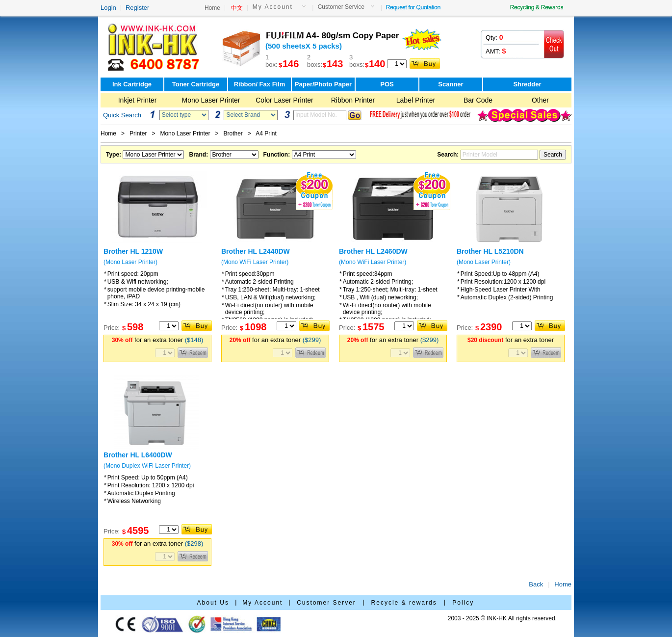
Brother (233, 133)
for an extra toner (158, 340)
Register (137, 8)
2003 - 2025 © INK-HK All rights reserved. (502, 618)
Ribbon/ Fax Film (260, 84)
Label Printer (416, 100)
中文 (237, 8)
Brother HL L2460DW (373, 251)
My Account (273, 7)
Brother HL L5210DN (490, 251)
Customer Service (341, 7)
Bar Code (478, 100)
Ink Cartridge (132, 84)
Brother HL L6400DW (138, 455)
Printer (138, 133)
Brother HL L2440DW (256, 251)
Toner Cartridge (196, 84)
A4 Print (266, 133)
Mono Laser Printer (211, 100)
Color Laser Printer (284, 100)
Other (540, 100)
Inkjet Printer (138, 100)
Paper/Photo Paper (323, 84)
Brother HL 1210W (133, 251)
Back (536, 584)
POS (387, 84)
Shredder (527, 84)
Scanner (451, 84)
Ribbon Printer (353, 100)
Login (108, 8)
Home (212, 8)
